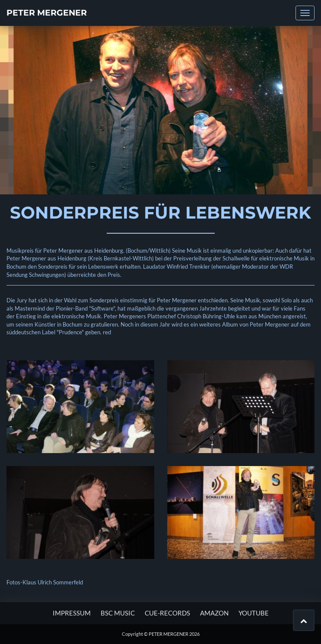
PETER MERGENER (47, 13)
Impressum (72, 613)
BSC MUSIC (118, 613)
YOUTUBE (254, 613)
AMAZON (214, 613)
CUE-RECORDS (167, 613)
